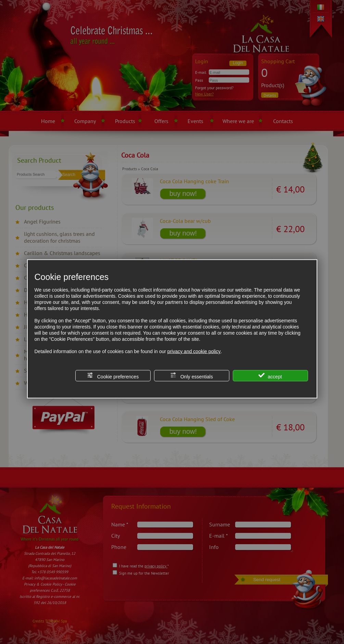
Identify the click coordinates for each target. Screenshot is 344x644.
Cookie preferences (113, 376)
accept (270, 376)
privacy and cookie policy (194, 351)
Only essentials (192, 376)
